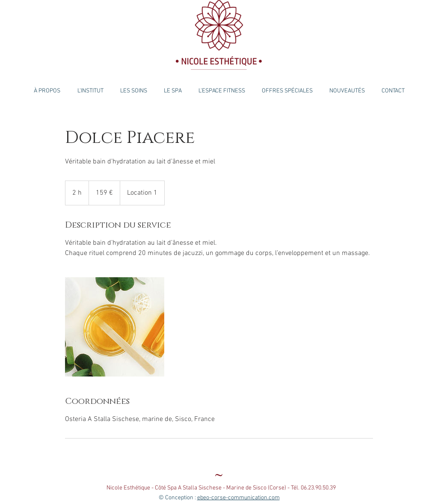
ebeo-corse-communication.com (238, 498)
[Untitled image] (115, 327)
